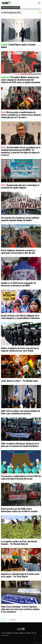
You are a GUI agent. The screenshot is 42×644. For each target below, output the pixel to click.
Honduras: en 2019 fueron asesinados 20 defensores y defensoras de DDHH (18, 284)
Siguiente (13, 620)
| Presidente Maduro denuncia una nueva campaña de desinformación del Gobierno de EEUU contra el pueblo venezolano (21, 80)
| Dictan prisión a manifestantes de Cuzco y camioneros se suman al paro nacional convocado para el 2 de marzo (21, 115)
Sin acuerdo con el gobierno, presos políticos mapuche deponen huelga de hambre (20, 219)
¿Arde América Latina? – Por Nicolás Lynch (19, 381)
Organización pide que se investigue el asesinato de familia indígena (20, 186)
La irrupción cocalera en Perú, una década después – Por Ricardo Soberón (19, 543)
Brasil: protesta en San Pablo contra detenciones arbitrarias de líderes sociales (19, 510)
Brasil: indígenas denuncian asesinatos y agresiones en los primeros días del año (18, 251)
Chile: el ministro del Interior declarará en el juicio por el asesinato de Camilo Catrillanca (20, 445)
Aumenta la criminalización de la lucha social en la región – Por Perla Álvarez (20, 575)
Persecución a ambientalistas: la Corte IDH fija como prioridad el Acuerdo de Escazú (21, 477)
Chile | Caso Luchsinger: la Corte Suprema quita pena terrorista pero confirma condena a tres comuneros (20, 609)
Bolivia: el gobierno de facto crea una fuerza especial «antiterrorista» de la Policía (20, 349)
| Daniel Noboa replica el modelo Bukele (18, 46)
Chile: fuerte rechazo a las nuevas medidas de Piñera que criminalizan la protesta (21, 412)
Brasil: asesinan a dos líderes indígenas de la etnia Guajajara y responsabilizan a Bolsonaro (20, 317)
